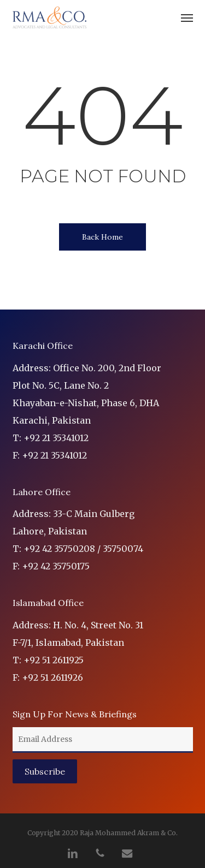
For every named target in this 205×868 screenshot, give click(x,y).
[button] (187, 17)
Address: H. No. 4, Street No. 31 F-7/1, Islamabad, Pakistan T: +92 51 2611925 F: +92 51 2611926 (78, 651)
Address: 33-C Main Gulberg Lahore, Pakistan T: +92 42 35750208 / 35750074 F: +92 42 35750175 (78, 540)
